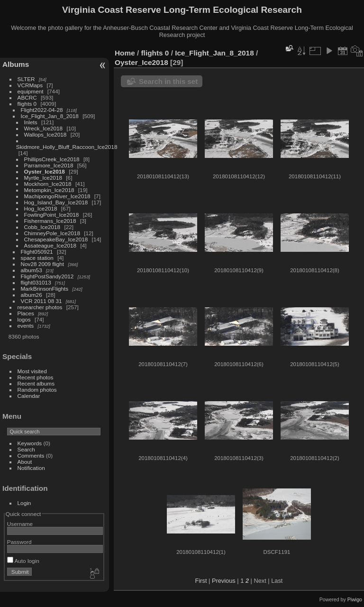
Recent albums (36, 383)
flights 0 (27, 104)
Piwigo (355, 599)
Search (26, 449)
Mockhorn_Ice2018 (48, 184)
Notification (31, 468)
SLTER (26, 79)
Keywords (30, 443)
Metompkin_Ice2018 (49, 190)
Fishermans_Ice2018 (50, 221)
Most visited (32, 371)
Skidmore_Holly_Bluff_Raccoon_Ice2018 (67, 147)
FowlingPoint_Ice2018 (52, 215)
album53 (32, 270)
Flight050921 (37, 252)
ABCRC (27, 97)
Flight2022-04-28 (42, 110)
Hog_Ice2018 (41, 208)
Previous (224, 581)
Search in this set (168, 81)
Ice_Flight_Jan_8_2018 (50, 116)
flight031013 (36, 282)
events (26, 326)
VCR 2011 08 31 (41, 301)
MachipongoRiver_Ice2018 (57, 196)
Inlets (31, 122)
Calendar (29, 396)
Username (20, 524)
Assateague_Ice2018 (50, 245)
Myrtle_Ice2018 (43, 178)
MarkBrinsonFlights (45, 289)
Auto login (23, 561)
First (201, 581)
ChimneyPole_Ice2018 (52, 233)
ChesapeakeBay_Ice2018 (56, 239)
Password (19, 542)
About (25, 462)
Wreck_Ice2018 (44, 128)
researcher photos (40, 307)
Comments (31, 455)
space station (37, 258)
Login (24, 503)
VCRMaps (30, 85)
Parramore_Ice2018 (49, 165)
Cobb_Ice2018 (42, 227)
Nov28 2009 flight (43, 264)
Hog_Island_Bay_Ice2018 (56, 202)
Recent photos (36, 377)
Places (26, 313)
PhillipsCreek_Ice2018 (52, 159)
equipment (31, 91)
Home (125, 53)
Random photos (37, 390)
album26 (32, 295)
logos (24, 319)
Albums (16, 64)
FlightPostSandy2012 (47, 276)
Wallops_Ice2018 (45, 134)
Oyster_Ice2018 (45, 171)
